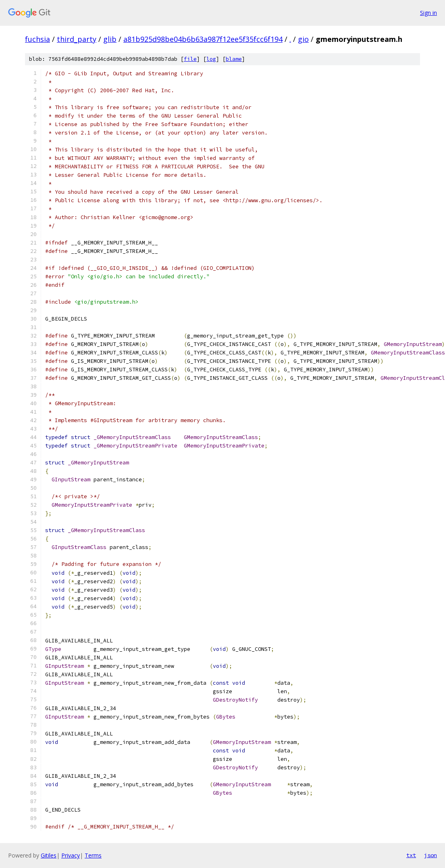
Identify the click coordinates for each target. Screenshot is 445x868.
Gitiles (49, 855)
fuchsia (37, 39)
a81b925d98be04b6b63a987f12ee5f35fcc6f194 (203, 39)
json (430, 855)
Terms (93, 855)
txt (411, 855)
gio (303, 39)
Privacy (71, 855)
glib (110, 39)
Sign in (428, 13)
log (211, 59)
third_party (77, 39)
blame (234, 59)
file (190, 59)
